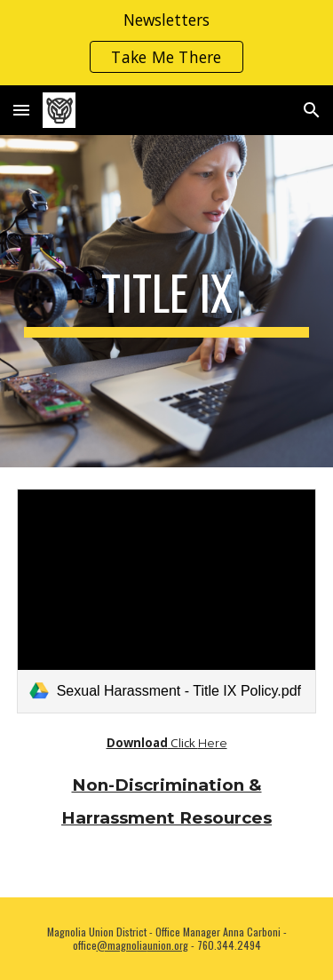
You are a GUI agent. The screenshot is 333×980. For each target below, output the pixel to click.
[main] (167, 301)
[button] (21, 110)
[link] (167, 601)
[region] (166, 43)
